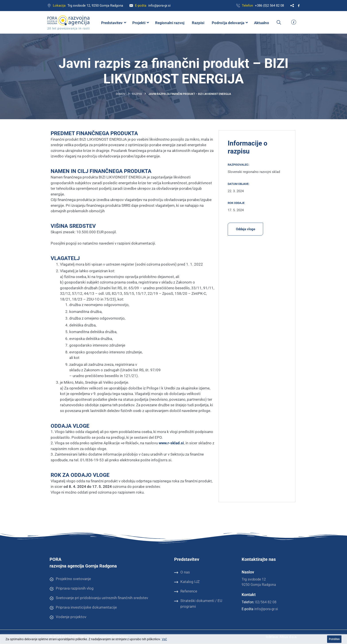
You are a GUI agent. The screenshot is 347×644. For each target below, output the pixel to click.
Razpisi (137, 94)
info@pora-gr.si (159, 6)
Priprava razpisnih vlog (72, 588)
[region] (173, 639)
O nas (182, 572)
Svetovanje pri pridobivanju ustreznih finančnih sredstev (99, 598)
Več (164, 639)
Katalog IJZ (187, 582)
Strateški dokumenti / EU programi (198, 603)
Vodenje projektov (68, 617)
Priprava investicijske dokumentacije (83, 608)
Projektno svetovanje (70, 579)
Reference (186, 591)
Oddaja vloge (246, 229)
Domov (121, 94)
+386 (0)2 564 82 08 (269, 6)
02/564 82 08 (266, 602)
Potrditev (334, 639)
